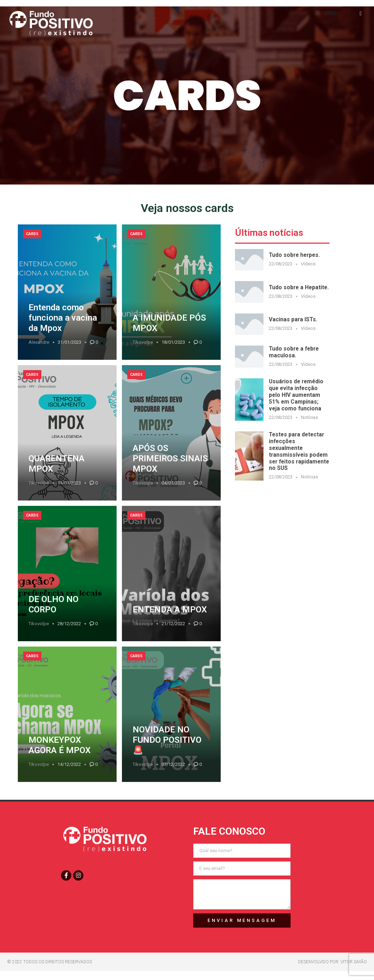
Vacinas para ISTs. (293, 319)
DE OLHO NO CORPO (53, 604)
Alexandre (39, 342)
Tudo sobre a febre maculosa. (294, 352)
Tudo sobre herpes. (294, 255)
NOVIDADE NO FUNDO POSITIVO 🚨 (167, 740)
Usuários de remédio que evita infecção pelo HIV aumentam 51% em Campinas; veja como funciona (296, 395)
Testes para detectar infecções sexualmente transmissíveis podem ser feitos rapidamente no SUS (299, 451)
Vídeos (308, 264)
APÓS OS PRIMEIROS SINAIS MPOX (170, 458)
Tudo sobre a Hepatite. (299, 287)
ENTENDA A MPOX (170, 610)
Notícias (309, 417)
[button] (361, 13)
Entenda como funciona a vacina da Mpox (63, 318)
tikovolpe (143, 342)
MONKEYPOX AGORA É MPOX (60, 745)
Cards (32, 234)
